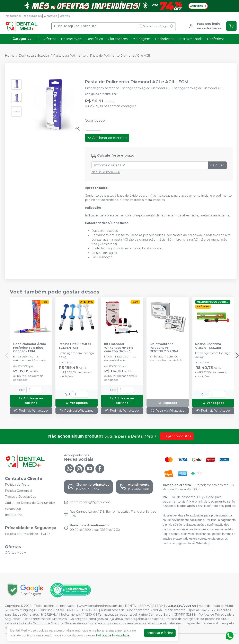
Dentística (95, 39)
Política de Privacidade (113, 635)
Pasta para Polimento (69, 56)
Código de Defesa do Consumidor (30, 503)
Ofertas (65, 16)
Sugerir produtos (177, 436)
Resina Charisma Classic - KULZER (208, 346)
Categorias (22, 39)
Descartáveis (71, 39)
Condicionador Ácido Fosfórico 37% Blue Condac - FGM (30, 348)
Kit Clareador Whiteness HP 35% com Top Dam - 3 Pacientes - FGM (119, 348)
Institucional (13, 16)
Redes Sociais (32, 16)
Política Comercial (18, 491)
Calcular (217, 165)
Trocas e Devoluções (20, 497)
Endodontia (165, 39)
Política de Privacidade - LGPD (27, 534)
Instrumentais (191, 39)
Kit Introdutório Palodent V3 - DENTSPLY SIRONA (164, 348)
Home (10, 56)
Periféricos (216, 39)
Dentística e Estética (34, 56)
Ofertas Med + (15, 553)
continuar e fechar (160, 633)
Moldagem (141, 39)
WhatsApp (51, 16)
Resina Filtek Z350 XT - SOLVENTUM (76, 346)
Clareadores (118, 39)
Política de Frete (17, 485)
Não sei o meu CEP (106, 172)
